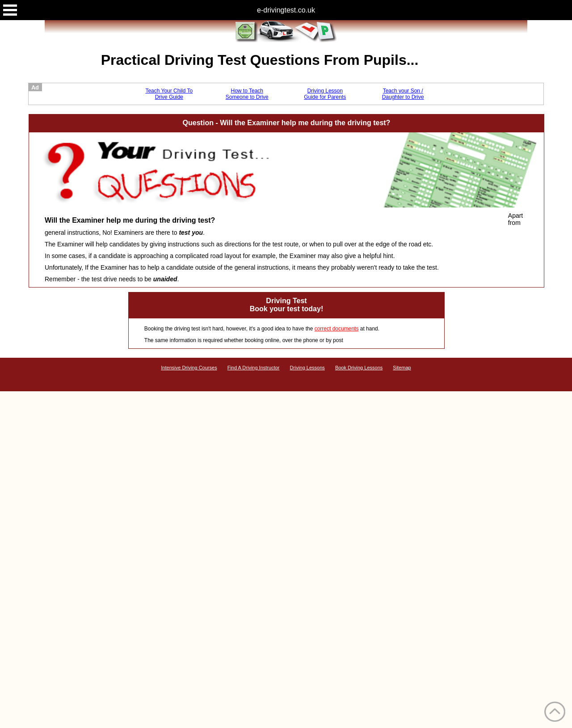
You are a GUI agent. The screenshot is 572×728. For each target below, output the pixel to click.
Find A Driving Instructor (254, 368)
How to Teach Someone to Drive (247, 94)
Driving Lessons (307, 368)
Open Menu (10, 10)
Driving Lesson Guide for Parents (325, 94)
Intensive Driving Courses (189, 368)
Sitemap (402, 368)
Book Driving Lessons (359, 368)
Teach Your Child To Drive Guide (169, 94)
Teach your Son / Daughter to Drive (403, 94)
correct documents (337, 329)
